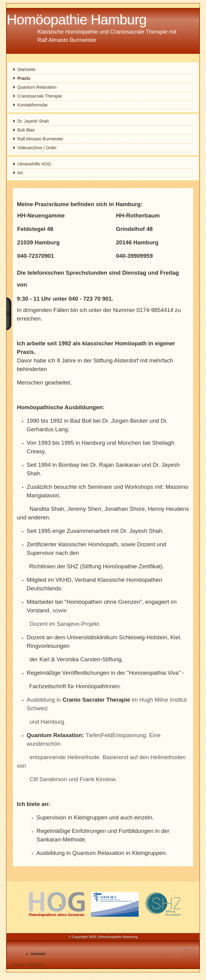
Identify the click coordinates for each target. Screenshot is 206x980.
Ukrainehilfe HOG (34, 164)
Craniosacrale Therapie (40, 96)
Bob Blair (26, 130)
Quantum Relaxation (37, 87)
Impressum (38, 954)
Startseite (26, 69)
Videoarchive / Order (37, 148)
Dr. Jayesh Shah (33, 121)
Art (20, 173)
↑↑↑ (187, 949)
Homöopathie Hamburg (77, 20)
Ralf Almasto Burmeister (40, 139)
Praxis (24, 78)
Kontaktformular (33, 105)
